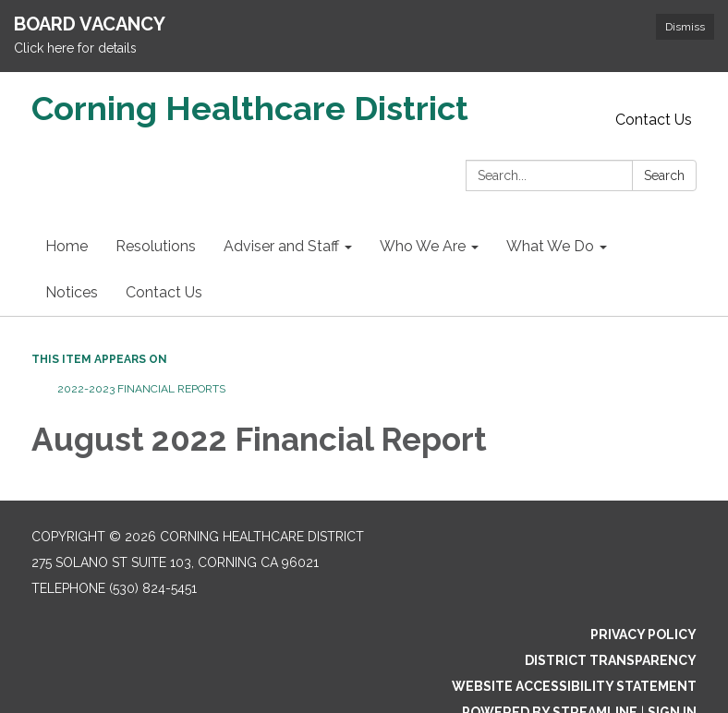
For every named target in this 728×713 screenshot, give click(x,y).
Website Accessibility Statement (574, 686)
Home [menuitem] (67, 246)
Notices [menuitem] (72, 292)
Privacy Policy (643, 634)
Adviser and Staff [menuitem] (281, 246)
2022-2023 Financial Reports (140, 389)
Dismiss (685, 27)
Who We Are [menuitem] (423, 246)
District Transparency (611, 660)
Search (664, 175)
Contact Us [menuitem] (164, 292)
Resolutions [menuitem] (156, 246)
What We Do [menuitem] (550, 246)
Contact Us (654, 120)
